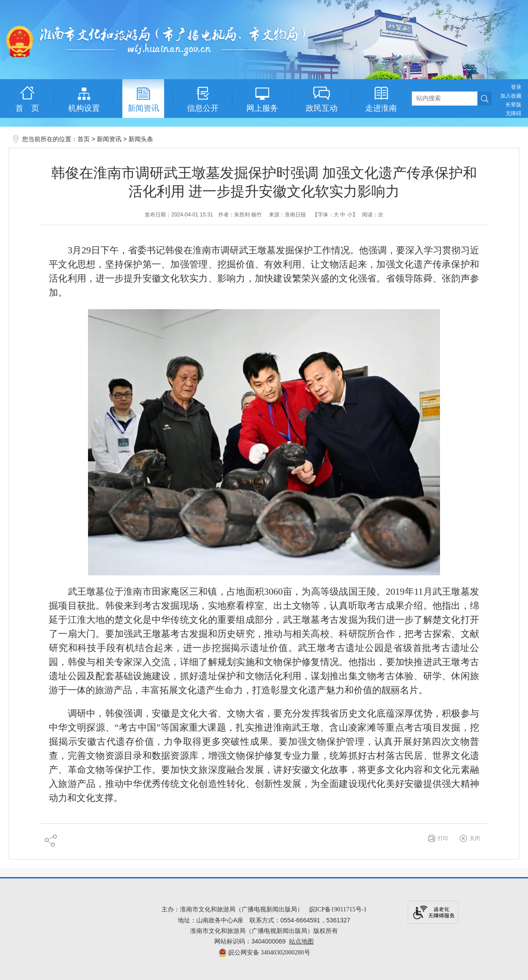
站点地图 (301, 942)
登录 (516, 87)
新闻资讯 (109, 139)
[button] (513, 105)
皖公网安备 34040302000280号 (264, 953)
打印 (443, 838)
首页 (84, 139)
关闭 (475, 838)
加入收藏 (511, 96)
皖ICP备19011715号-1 (338, 909)
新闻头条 (141, 139)
